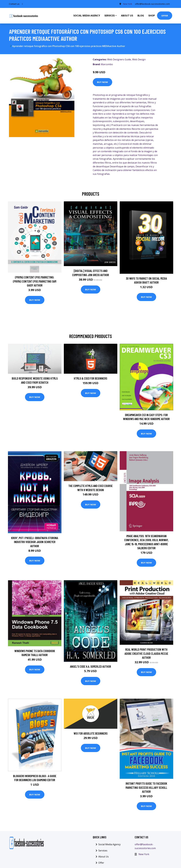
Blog (141, 16)
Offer (165, 16)
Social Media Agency (87, 16)
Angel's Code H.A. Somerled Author (90, 666)
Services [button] (110, 16)
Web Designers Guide (119, 59)
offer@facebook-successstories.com (152, 4)
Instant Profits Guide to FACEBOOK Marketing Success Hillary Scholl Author (146, 787)
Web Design (139, 59)
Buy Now (102, 82)
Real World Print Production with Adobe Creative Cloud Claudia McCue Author (146, 653)
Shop (152, 16)
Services (103, 851)
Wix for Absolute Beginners (91, 733)
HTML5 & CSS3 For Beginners (90, 378)
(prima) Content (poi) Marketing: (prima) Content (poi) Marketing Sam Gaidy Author (35, 281)
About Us (127, 16)
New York (127, 4)
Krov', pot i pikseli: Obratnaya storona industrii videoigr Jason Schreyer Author (35, 542)
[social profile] (22, 4)
